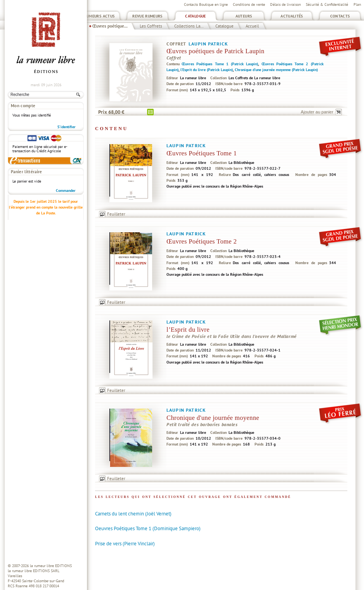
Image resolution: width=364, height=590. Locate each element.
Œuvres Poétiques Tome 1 (202, 153)
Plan (357, 4)
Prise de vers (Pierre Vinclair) (125, 544)
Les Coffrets (151, 26)
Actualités (292, 16)
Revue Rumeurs (147, 16)
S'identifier (67, 127)
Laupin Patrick (208, 44)
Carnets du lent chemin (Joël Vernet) (133, 514)
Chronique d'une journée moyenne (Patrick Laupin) (276, 70)
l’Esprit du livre (188, 330)
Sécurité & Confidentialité (327, 4)
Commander (66, 191)
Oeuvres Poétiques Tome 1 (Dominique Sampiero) (148, 528)
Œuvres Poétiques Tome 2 (202, 241)
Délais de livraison (285, 4)
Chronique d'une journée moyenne (213, 418)
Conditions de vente (249, 4)
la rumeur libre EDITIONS (51, 566)
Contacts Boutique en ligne (206, 4)
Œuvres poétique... (110, 26)
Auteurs (244, 16)
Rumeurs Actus (100, 16)
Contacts (340, 16)
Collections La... (189, 26)
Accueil (252, 26)
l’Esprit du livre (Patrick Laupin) (207, 70)
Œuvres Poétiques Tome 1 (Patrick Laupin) (220, 64)
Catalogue (195, 16)
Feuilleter (116, 214)
